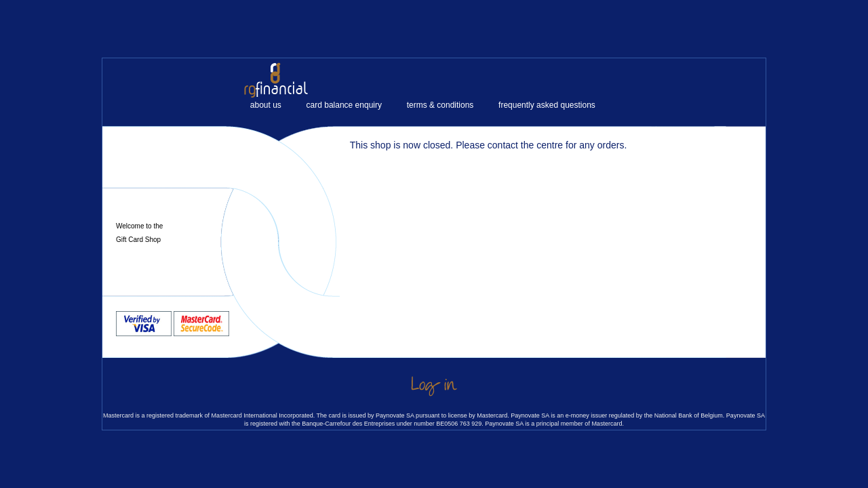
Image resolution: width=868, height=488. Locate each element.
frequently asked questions (547, 105)
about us (266, 105)
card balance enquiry (344, 105)
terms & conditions (440, 105)
